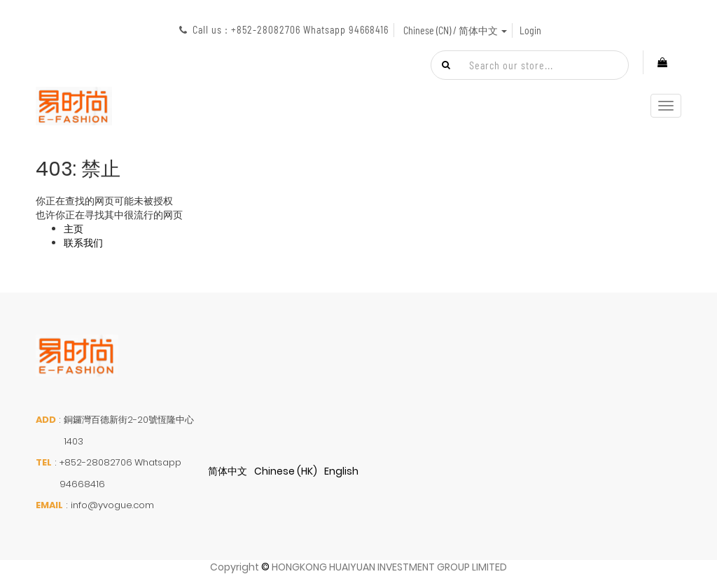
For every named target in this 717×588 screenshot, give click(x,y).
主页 (74, 229)
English (341, 471)
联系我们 (83, 243)
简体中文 (228, 471)
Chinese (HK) (286, 471)
